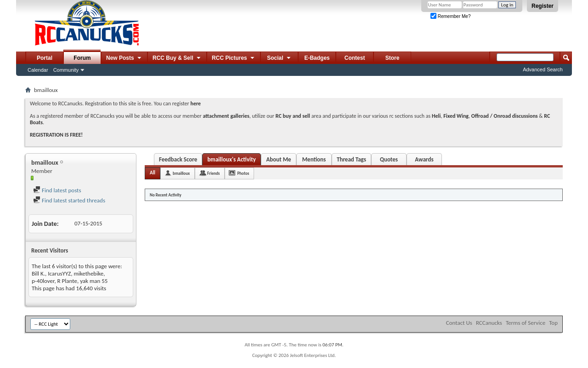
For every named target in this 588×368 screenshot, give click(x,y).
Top (553, 323)
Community (66, 70)
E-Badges (317, 58)
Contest (355, 58)
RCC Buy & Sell (177, 58)
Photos (243, 173)
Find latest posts (57, 190)
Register (543, 6)
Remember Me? (450, 16)
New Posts (124, 58)
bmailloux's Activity (232, 159)
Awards (424, 159)
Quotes (389, 159)
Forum (82, 58)
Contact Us (459, 323)
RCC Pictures (234, 58)
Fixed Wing (456, 116)
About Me (278, 159)
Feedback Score (178, 159)
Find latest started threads (69, 200)
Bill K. (38, 273)
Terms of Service (526, 323)
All (153, 173)
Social (279, 58)
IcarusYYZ (59, 273)
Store (393, 58)
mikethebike (88, 273)
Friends (213, 173)
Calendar (38, 70)
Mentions (314, 159)
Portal (45, 58)
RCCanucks (489, 323)
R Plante (67, 281)
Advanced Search (543, 69)
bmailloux (181, 173)
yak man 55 (94, 281)
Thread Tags (351, 159)
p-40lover (43, 281)
